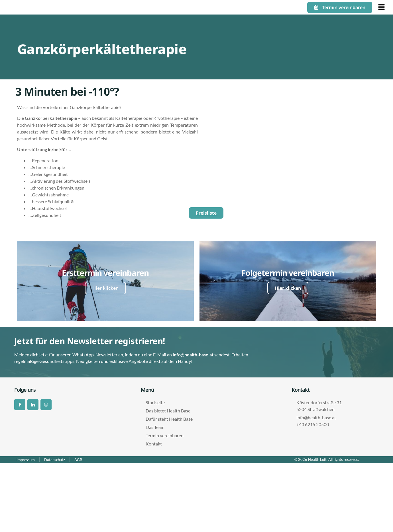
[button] (380, 7)
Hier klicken (105, 288)
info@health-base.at (193, 355)
